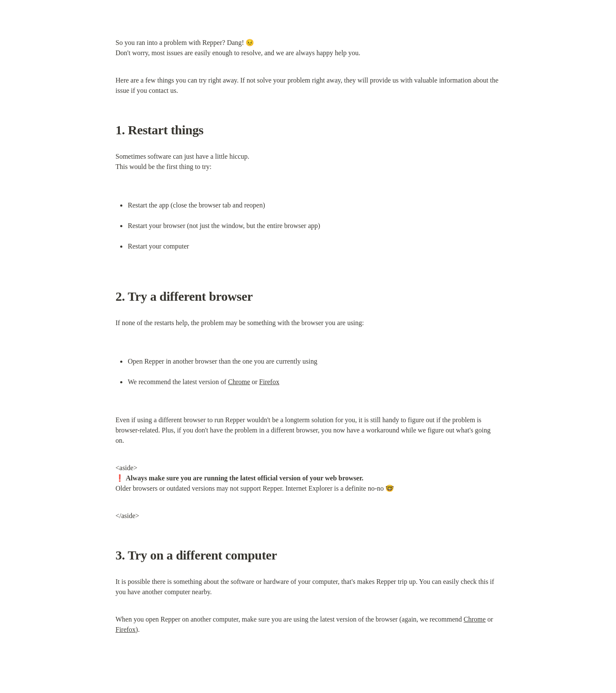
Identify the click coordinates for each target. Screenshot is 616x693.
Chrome (239, 382)
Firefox (269, 382)
